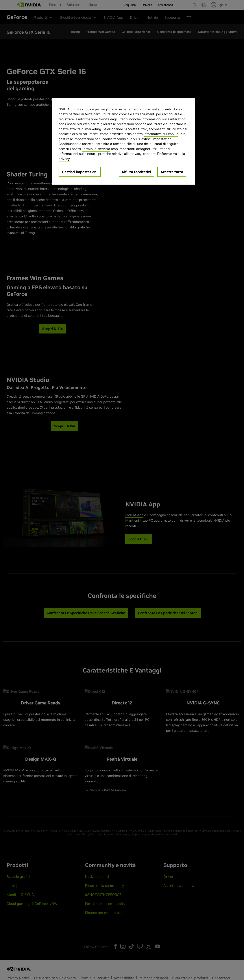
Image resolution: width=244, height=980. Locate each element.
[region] (124, 141)
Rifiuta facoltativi (136, 172)
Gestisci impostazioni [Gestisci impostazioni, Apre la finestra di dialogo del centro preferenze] (80, 172)
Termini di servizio (96, 149)
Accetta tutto (172, 172)
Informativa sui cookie (161, 134)
